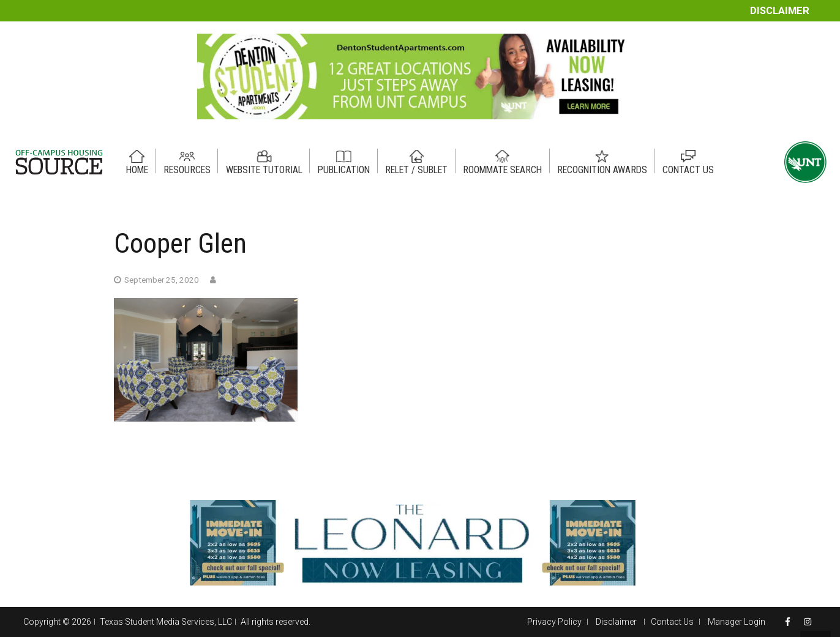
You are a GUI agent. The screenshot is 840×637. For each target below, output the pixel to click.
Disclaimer (780, 11)
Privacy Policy (554, 622)
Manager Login (737, 622)
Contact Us (672, 622)
